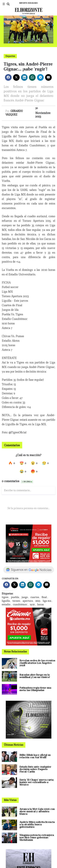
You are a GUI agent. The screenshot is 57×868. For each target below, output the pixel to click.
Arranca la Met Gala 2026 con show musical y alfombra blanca (37, 811)
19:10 (32, 605)
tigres (5, 597)
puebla (15, 597)
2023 (38, 601)
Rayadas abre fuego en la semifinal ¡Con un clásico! (35, 676)
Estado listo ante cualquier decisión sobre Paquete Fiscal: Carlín (35, 769)
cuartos (35, 597)
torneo (16, 601)
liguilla (6, 601)
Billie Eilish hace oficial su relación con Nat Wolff (35, 756)
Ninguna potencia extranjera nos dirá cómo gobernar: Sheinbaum (37, 837)
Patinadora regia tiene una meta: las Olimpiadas (35, 689)
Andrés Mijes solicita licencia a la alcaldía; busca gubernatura (37, 824)
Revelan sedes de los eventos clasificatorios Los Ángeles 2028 (37, 663)
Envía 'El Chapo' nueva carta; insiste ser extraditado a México (37, 782)
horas (41, 605)
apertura (28, 601)
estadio (6, 605)
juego (25, 597)
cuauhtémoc (20, 605)
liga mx (47, 601)
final (44, 597)
